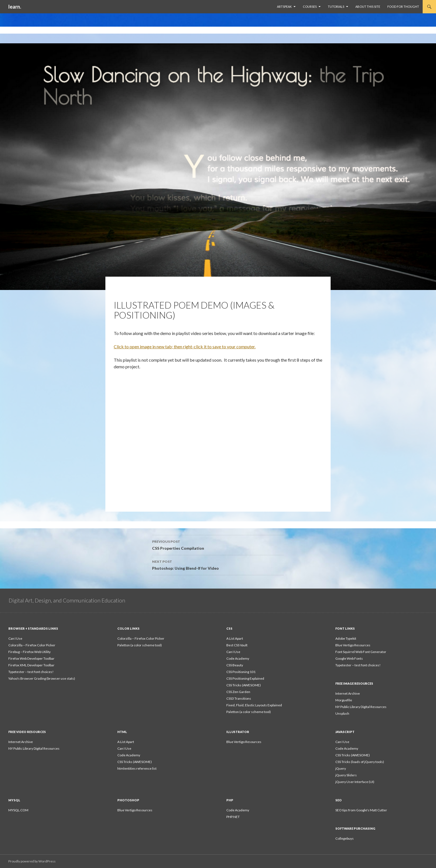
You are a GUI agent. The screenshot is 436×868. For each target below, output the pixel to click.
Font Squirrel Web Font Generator (361, 652)
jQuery (341, 768)
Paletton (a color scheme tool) (140, 645)
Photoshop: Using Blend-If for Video (218, 564)
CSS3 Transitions (239, 698)
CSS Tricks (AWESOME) (244, 685)
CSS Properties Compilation (218, 544)
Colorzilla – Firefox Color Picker (32, 645)
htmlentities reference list (137, 768)
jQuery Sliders (346, 775)
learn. (15, 7)
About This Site (368, 7)
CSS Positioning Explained (245, 678)
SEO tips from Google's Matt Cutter (361, 810)
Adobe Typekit (346, 638)
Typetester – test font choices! (31, 672)
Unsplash (342, 713)
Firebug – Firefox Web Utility (29, 652)
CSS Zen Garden (238, 692)
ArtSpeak (284, 7)
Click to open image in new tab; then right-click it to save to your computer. (185, 347)
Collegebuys (345, 838)
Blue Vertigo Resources (353, 645)
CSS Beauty (235, 665)
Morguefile (344, 700)
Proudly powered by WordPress (32, 861)
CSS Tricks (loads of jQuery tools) (360, 762)
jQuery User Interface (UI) (355, 782)
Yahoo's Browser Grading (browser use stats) (42, 678)
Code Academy (238, 658)
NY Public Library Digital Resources (361, 707)
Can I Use (15, 638)
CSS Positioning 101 (241, 672)
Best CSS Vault (237, 645)
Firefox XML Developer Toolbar (31, 665)
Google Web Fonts (349, 658)
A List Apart (235, 638)
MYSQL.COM (18, 810)
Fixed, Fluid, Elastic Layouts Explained (254, 705)
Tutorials (336, 7)
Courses (310, 7)
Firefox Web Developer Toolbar (31, 658)
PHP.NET (233, 817)
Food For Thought (403, 7)
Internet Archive (348, 693)
